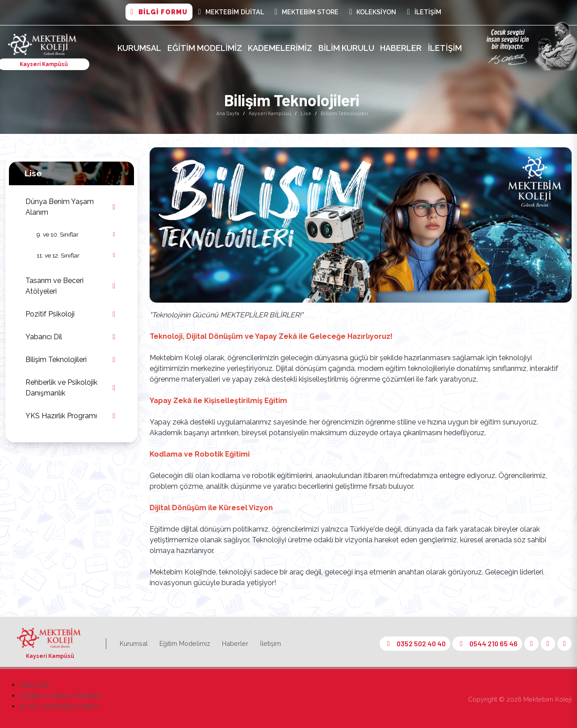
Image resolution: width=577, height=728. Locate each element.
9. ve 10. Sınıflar (58, 234)
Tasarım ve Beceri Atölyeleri (54, 286)
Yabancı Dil (44, 337)
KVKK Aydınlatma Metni (59, 706)
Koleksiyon (373, 12)
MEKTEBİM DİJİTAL (231, 12)
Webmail (34, 685)
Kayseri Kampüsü (270, 113)
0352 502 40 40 (415, 643)
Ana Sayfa (228, 113)
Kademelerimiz (280, 48)
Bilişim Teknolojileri (56, 360)
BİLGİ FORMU (159, 12)
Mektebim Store (307, 12)
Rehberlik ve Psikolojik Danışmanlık (61, 388)
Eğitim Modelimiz (205, 48)
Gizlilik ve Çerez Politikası (61, 696)
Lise (306, 113)
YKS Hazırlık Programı (61, 416)
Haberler (401, 48)
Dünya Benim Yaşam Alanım (60, 207)
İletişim (424, 12)
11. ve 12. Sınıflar (58, 255)
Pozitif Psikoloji (50, 314)
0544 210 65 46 (487, 643)
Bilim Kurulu (346, 48)
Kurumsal (139, 48)
